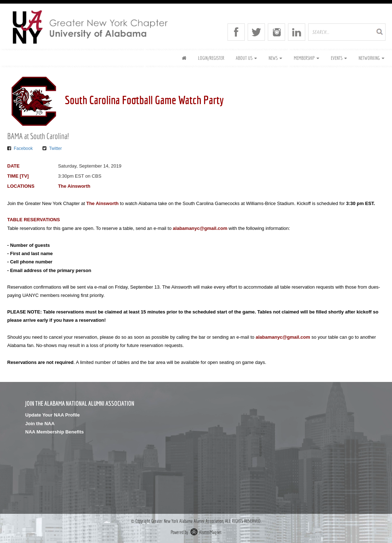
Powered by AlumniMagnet (196, 532)
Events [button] (339, 58)
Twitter (55, 148)
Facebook (23, 148)
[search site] (347, 32)
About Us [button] (246, 58)
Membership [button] (307, 58)
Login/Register (211, 58)
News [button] (275, 58)
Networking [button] (371, 58)
